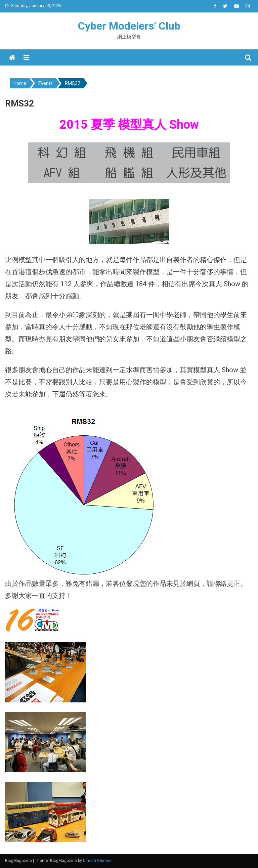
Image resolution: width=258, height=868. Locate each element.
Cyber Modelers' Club (129, 26)
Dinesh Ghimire (97, 861)
